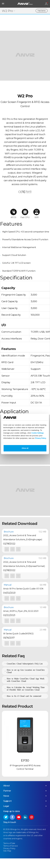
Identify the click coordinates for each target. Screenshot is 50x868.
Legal (6, 806)
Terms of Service (11, 846)
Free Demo (42, 11)
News (6, 796)
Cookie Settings (37, 433)
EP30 (25, 760)
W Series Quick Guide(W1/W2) (18, 634)
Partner (7, 791)
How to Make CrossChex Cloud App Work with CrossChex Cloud (26, 680)
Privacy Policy (41, 438)
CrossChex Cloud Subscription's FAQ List (25, 663)
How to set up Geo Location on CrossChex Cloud (26, 671)
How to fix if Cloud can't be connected (24, 696)
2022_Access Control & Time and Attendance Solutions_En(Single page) (23, 537)
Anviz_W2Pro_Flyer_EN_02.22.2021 (21, 611)
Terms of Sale (9, 843)
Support (7, 801)
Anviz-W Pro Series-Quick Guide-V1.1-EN (23, 589)
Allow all (25, 448)
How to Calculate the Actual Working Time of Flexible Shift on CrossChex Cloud (26, 688)
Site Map (7, 851)
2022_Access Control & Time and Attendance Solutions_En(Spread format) (24, 564)
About (7, 786)
